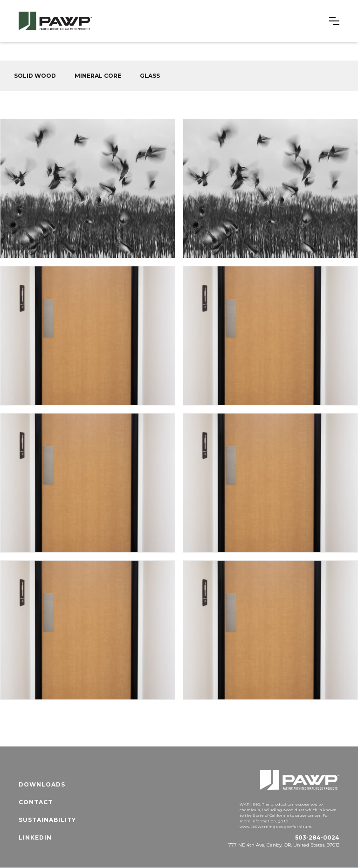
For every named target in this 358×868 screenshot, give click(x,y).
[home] (55, 21)
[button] (334, 21)
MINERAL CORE (98, 76)
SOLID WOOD (35, 76)
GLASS (150, 76)
